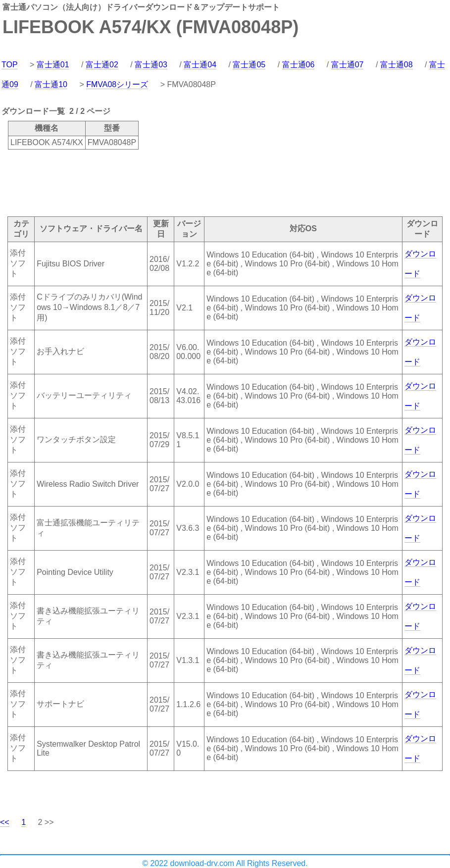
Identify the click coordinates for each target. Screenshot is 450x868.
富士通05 (249, 65)
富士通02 (102, 65)
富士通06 (299, 65)
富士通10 (51, 84)
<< (5, 822)
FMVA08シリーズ (117, 84)
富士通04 (200, 65)
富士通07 (348, 65)
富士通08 (397, 65)
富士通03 (151, 65)
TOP (10, 65)
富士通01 (53, 65)
